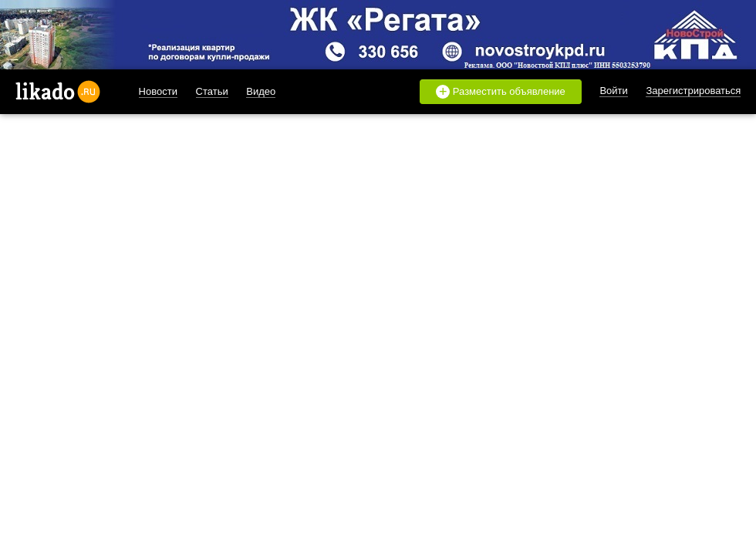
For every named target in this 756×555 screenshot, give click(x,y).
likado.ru (58, 92)
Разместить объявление (501, 92)
